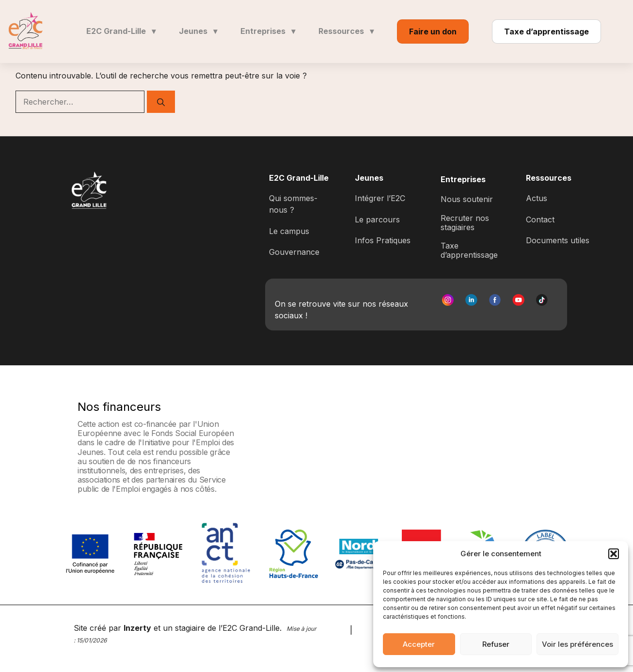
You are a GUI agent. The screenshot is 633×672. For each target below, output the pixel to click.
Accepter (419, 644)
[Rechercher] (161, 102)
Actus (537, 198)
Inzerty (137, 628)
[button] (614, 554)
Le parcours (377, 219)
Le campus (289, 231)
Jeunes (198, 31)
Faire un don (433, 31)
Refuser (496, 644)
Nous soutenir (467, 199)
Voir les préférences (578, 644)
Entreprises (268, 31)
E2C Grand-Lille (121, 31)
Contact (540, 219)
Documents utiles (558, 240)
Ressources (346, 31)
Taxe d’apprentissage (546, 31)
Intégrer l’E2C (380, 198)
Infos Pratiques (383, 240)
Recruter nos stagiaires (465, 223)
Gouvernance (294, 252)
